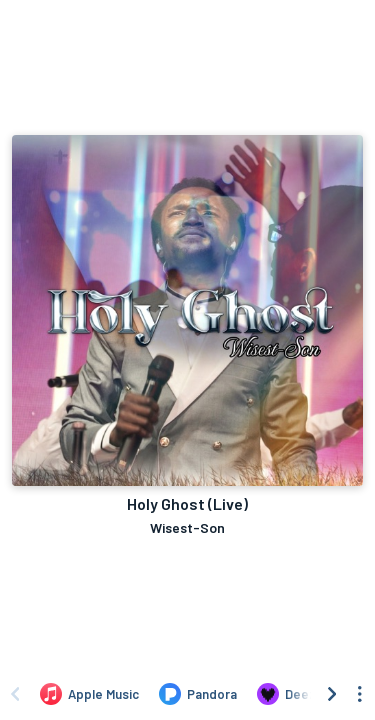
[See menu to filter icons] (360, 694)
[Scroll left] (15, 694)
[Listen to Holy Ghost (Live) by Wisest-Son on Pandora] (198, 694)
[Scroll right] (332, 694)
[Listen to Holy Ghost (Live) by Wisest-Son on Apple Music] (89, 694)
